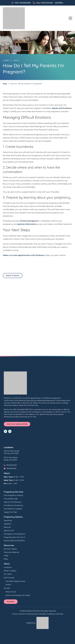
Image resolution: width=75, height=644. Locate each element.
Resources (9, 545)
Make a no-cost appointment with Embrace (24, 255)
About (7, 564)
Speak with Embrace (62, 108)
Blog (5, 84)
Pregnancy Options (13, 517)
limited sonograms (29, 221)
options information (27, 224)
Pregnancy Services (14, 492)
